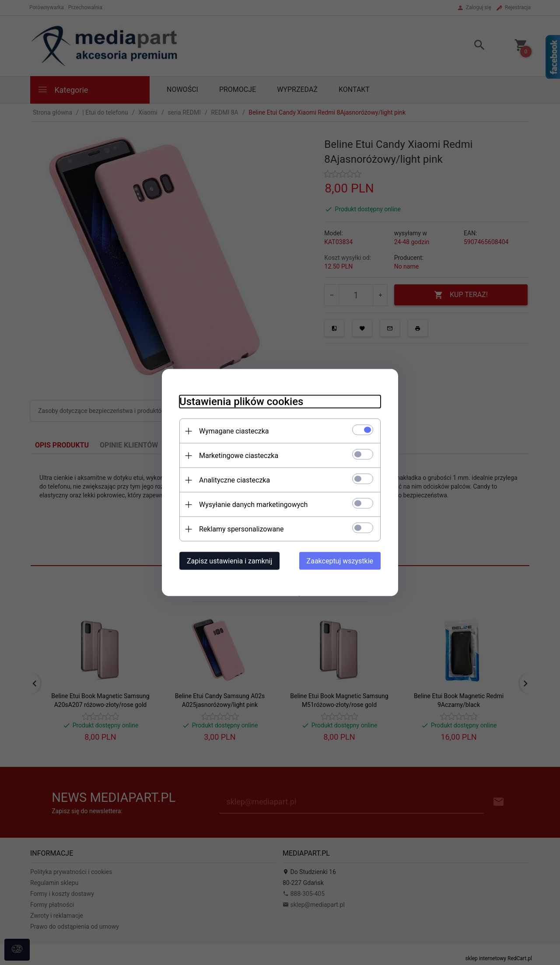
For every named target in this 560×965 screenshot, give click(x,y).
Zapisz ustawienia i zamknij (229, 561)
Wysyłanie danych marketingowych (253, 505)
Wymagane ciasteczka (234, 431)
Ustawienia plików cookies (241, 402)
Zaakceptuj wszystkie (340, 561)
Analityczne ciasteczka (234, 480)
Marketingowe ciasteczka (239, 456)
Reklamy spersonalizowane (241, 529)
